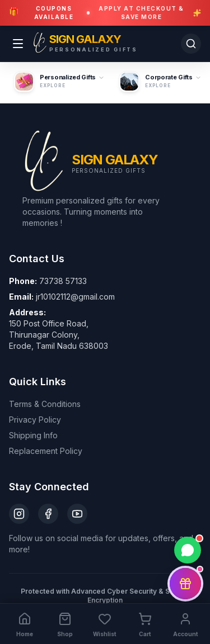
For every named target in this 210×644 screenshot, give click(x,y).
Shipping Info (33, 435)
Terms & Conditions (45, 404)
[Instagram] (19, 514)
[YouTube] (77, 514)
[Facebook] (48, 514)
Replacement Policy (46, 451)
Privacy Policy (35, 420)
